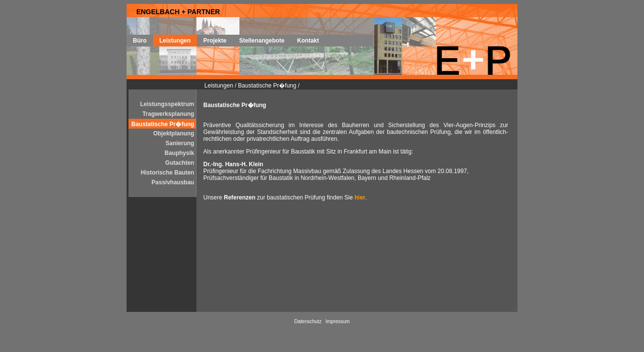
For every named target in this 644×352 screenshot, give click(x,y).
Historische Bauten (167, 173)
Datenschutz (308, 321)
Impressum (337, 321)
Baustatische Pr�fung (163, 124)
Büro (140, 41)
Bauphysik (180, 153)
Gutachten (180, 163)
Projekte (215, 41)
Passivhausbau (173, 182)
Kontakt (308, 41)
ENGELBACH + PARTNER (178, 12)
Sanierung (180, 143)
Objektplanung (173, 133)
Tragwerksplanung (168, 114)
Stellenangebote (262, 41)
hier (360, 198)
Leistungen (175, 41)
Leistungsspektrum (167, 104)
